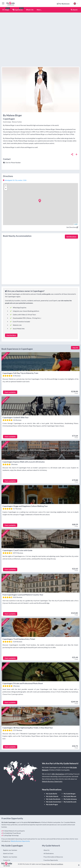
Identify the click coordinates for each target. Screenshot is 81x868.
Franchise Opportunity (51, 842)
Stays (6, 10)
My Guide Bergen (70, 775)
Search (74, 10)
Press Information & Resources (53, 838)
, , (15, 180)
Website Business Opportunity (52, 763)
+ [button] (6, 186)
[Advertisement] (41, 42)
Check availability (10, 390)
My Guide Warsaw (70, 778)
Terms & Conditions (57, 846)
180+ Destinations (58, 756)
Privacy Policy (46, 846)
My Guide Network (34, 804)
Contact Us (7, 842)
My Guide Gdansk (52, 778)
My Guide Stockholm (53, 781)
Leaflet (76, 224)
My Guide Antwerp (70, 781)
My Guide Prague (52, 786)
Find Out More (11, 335)
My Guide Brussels (70, 783)
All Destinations (49, 835)
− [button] (6, 189)
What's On (30, 10)
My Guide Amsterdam (54, 783)
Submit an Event (8, 835)
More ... (39, 10)
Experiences (18, 10)
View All (75, 348)
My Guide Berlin (52, 775)
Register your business (10, 832)
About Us (47, 832)
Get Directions (72, 227)
